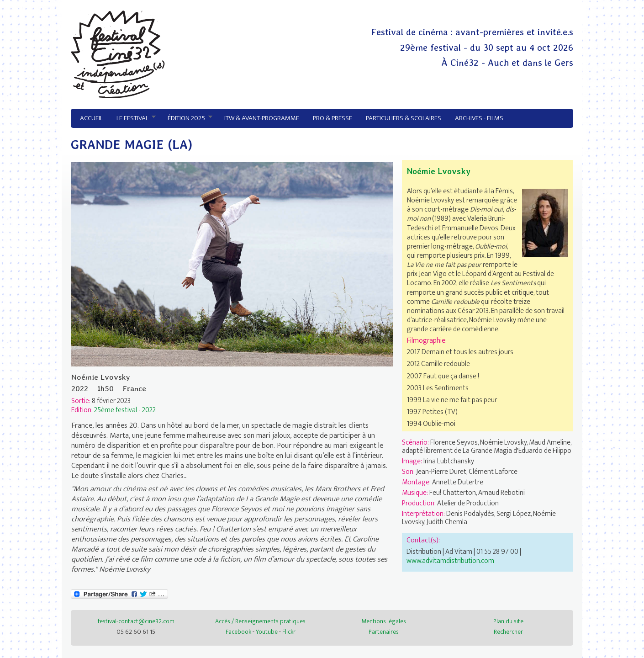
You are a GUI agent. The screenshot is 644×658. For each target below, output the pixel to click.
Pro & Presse (333, 118)
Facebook (238, 632)
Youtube (267, 632)
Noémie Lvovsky (439, 171)
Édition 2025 (187, 118)
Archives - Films (479, 118)
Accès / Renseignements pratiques (260, 621)
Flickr (289, 632)
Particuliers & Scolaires (404, 118)
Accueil (91, 118)
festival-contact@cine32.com (136, 621)
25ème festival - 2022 (125, 410)
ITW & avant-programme (262, 118)
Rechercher (508, 632)
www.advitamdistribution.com (450, 561)
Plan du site (508, 621)
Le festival (133, 118)
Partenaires (384, 632)
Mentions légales (384, 621)
